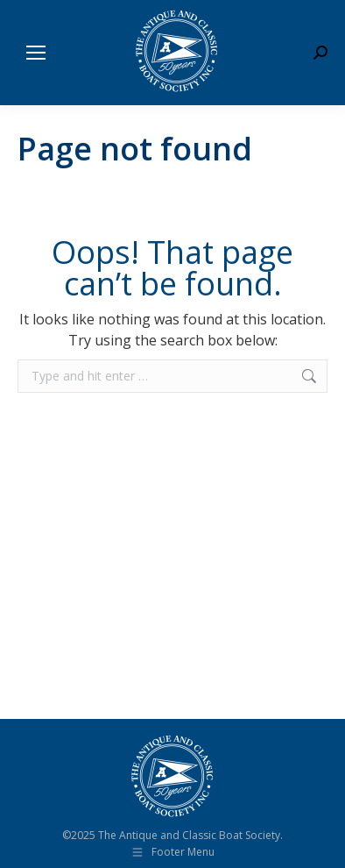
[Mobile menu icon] (36, 53)
